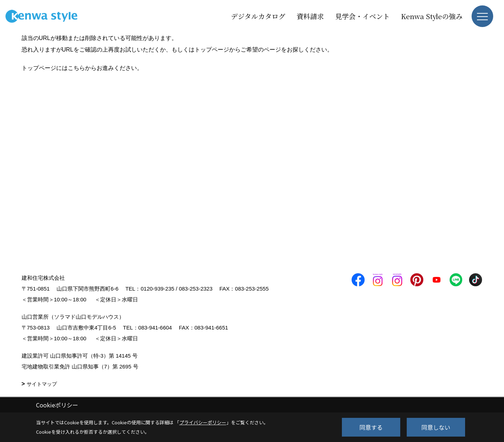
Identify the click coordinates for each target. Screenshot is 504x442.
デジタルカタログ (258, 16)
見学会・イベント (362, 16)
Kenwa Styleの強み (432, 16)
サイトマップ (42, 384)
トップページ (212, 50)
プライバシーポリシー (203, 422)
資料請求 (310, 16)
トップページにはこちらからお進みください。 (82, 68)
